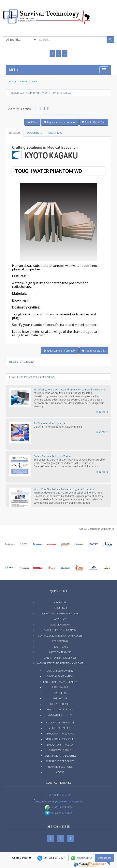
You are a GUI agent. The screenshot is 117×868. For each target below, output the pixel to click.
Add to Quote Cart (94, 122)
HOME (12, 81)
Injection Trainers (60, 652)
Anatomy (60, 619)
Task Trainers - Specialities (60, 756)
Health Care (60, 647)
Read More (102, 412)
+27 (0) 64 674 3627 (58, 807)
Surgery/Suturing (60, 750)
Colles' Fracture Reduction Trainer (53, 456)
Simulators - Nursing (60, 728)
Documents (34, 133)
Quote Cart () (22, 858)
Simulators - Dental (60, 715)
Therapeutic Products (60, 761)
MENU (14, 70)
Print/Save (32, 122)
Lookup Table (60, 608)
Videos (60, 772)
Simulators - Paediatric (60, 734)
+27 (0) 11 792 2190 (60, 795)
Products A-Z (29, 81)
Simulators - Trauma (60, 745)
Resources (60, 693)
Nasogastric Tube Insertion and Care (60, 663)
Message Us (104, 858)
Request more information (60, 122)
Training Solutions (60, 767)
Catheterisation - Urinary (60, 630)
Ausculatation (60, 625)
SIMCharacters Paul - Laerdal (50, 423)
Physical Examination (60, 676)
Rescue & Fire (60, 687)
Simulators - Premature (60, 739)
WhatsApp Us (81, 858)
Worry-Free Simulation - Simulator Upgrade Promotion (64, 489)
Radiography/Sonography (60, 682)
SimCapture (60, 698)
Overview (15, 133)
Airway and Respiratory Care (60, 614)
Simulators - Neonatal (60, 723)
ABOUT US (60, 602)
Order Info (55, 133)
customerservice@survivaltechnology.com (60, 802)
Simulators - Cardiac (60, 710)
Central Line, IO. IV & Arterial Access (60, 636)
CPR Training (60, 641)
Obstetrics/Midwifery (60, 671)
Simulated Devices (60, 704)
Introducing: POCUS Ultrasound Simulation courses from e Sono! (70, 390)
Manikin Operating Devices (60, 658)
